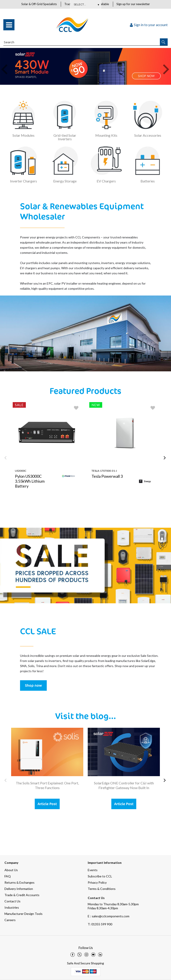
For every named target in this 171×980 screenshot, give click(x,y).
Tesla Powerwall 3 (107, 476)
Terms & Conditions (102, 889)
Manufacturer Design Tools (23, 914)
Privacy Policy (97, 882)
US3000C (21, 471)
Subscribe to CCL (100, 876)
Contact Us (12, 901)
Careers (10, 920)
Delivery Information (19, 889)
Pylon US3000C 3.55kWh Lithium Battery (30, 481)
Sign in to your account (149, 25)
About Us (11, 870)
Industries (12, 907)
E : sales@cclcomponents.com (109, 916)
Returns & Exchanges (19, 882)
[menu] (9, 25)
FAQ (8, 876)
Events (93, 870)
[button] (164, 42)
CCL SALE (38, 631)
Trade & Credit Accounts (22, 895)
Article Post (47, 804)
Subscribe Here (85, 4)
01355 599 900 (100, 924)
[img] (73, 955)
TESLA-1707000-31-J (104, 471)
